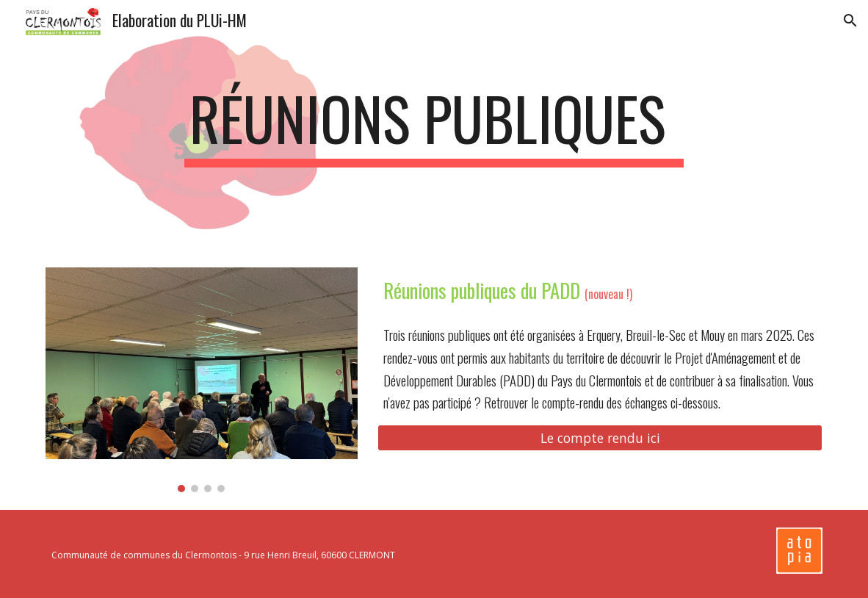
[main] (434, 125)
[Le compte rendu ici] (600, 438)
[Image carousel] (202, 380)
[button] (850, 21)
